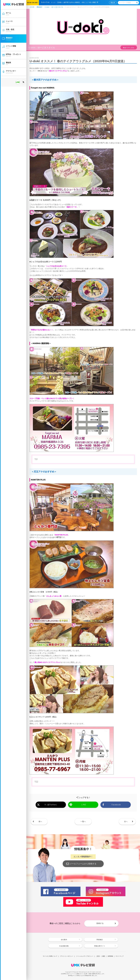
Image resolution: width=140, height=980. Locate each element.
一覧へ (83, 821)
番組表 (113, 3)
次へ (126, 821)
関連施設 (100, 940)
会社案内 (64, 940)
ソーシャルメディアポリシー (84, 956)
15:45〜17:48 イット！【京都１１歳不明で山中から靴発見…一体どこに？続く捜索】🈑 (70, 2)
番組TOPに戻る (129, 48)
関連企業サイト (100, 946)
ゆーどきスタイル (57, 7)
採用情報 (110, 956)
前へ (40, 821)
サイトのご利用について (50, 956)
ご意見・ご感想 (100, 956)
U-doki (47, 7)
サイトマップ (120, 956)
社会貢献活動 (64, 946)
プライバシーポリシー (67, 956)
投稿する (100, 923)
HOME (32, 7)
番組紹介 (40, 7)
